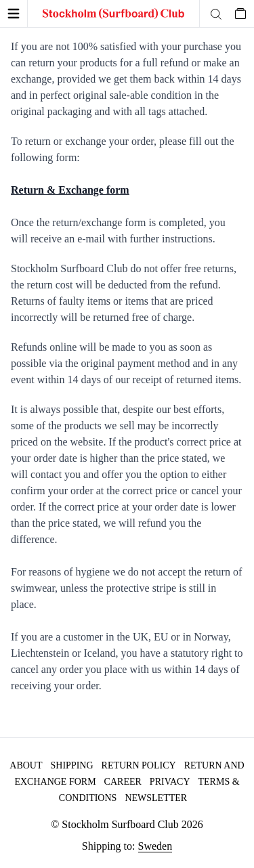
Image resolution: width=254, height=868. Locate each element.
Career (123, 782)
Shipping (72, 765)
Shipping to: (127, 846)
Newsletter (156, 798)
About (26, 765)
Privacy (170, 782)
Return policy (139, 765)
